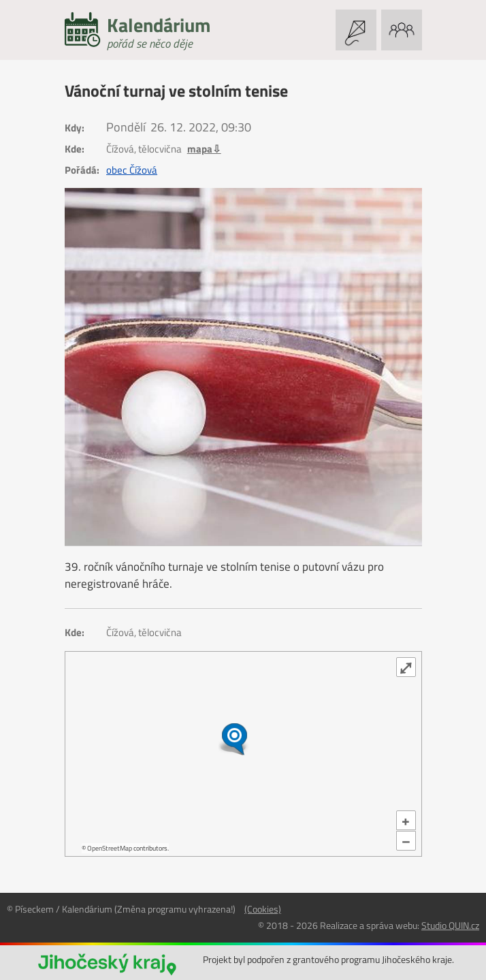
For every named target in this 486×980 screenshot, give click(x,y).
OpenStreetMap (110, 848)
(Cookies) (263, 909)
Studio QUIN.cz (450, 925)
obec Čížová (132, 170)
